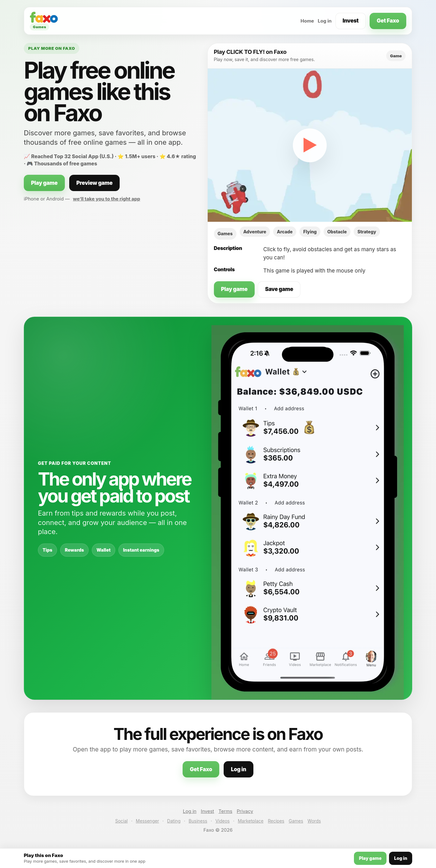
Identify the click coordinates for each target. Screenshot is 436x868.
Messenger (148, 821)
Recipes (276, 821)
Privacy (245, 811)
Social (122, 821)
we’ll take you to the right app (107, 199)
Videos (223, 821)
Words (314, 821)
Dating (174, 821)
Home (307, 21)
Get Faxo (388, 21)
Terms (226, 811)
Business (198, 821)
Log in (325, 21)
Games (296, 821)
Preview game (95, 183)
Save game (279, 289)
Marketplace (251, 821)
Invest (351, 21)
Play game (44, 183)
